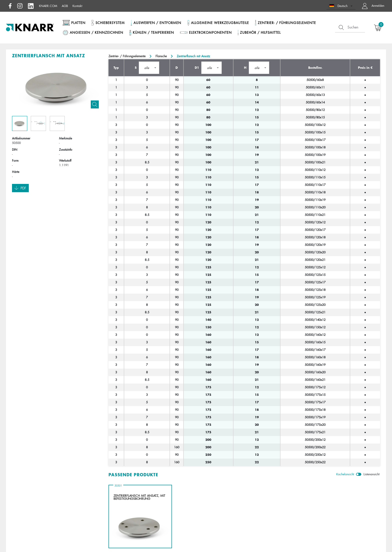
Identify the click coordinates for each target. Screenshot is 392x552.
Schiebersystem (110, 23)
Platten (78, 23)
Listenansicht (371, 474)
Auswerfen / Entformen (157, 23)
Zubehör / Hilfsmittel (260, 32)
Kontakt (77, 6)
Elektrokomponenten (210, 32)
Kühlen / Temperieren (153, 32)
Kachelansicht (345, 474)
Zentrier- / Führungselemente (287, 23)
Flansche (161, 56)
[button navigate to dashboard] (372, 6)
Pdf (20, 188)
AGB (65, 6)
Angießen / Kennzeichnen (96, 32)
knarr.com (48, 6)
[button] (341, 6)
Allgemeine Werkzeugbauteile (220, 23)
